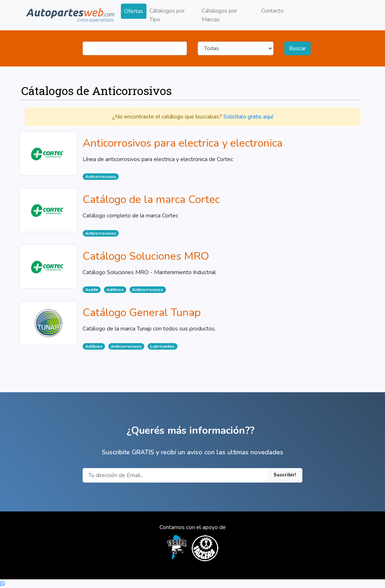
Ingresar (347, 11)
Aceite (92, 290)
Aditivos (115, 290)
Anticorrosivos (101, 177)
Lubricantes (162, 346)
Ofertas (134, 11)
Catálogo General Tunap (142, 313)
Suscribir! (285, 475)
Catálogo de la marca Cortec (151, 200)
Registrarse (310, 11)
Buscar (297, 48)
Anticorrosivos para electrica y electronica (183, 143)
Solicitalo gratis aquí (248, 117)
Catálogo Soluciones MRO (146, 256)
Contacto (272, 11)
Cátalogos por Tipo (167, 15)
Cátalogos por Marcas (219, 15)
